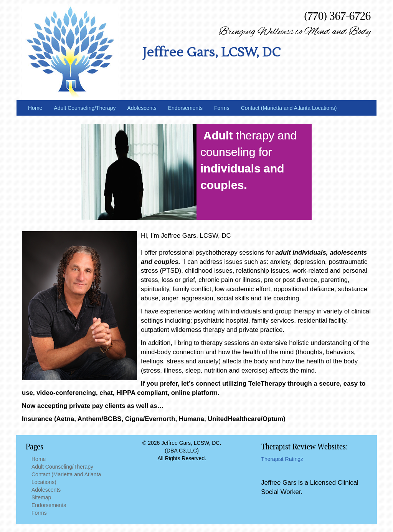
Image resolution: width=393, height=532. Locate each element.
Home (35, 108)
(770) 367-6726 (337, 16)
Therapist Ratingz (282, 459)
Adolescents (142, 108)
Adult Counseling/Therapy (85, 108)
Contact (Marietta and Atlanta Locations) (289, 108)
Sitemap (41, 497)
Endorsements (185, 108)
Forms (222, 108)
